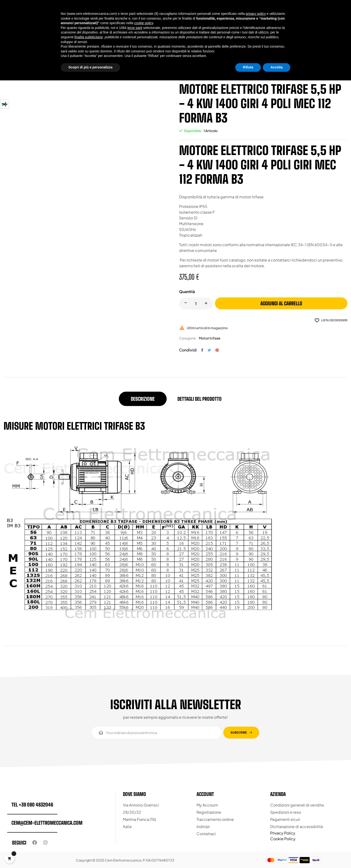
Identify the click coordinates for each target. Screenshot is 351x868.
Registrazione (209, 812)
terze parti (135, 28)
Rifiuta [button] (248, 67)
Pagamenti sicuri (285, 819)
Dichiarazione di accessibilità (296, 826)
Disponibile (193, 131)
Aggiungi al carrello (281, 303)
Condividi (202, 350)
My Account (207, 805)
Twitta (209, 350)
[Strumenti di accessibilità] (5, 104)
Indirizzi (203, 826)
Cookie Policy (283, 839)
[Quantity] (196, 303)
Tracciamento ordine (215, 819)
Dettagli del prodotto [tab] (200, 399)
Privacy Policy (283, 833)
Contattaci (206, 834)
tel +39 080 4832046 (32, 805)
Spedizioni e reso (286, 812)
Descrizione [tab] (143, 399)
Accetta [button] (277, 67)
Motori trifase (210, 338)
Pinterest (217, 350)
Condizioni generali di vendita (297, 805)
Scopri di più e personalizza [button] (90, 67)
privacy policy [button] (256, 14)
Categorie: (188, 338)
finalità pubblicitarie (89, 37)
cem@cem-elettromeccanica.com (47, 823)
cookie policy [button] (144, 23)
